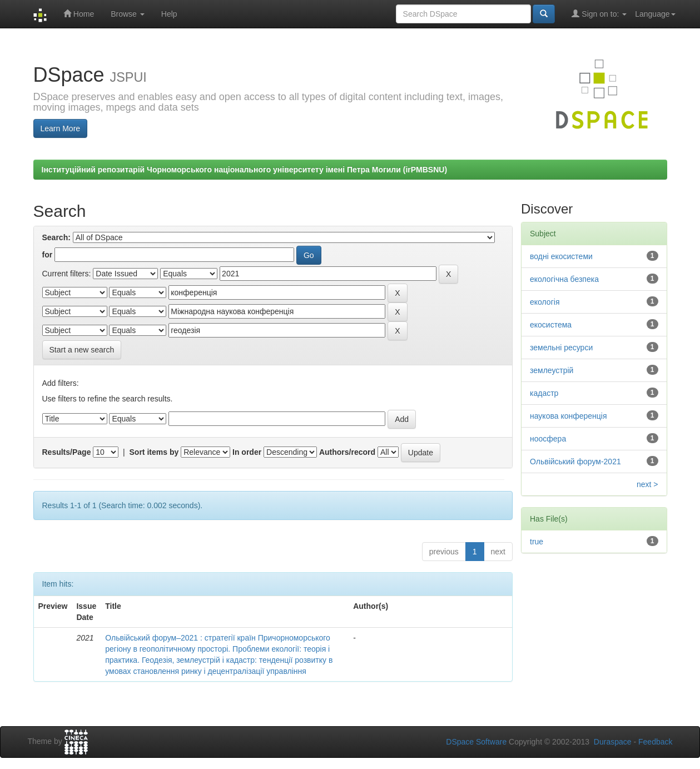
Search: (56, 237)
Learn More (61, 128)
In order (247, 452)
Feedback (655, 742)
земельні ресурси (561, 348)
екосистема (551, 325)
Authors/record (347, 452)
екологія (545, 302)
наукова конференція (569, 416)
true (537, 542)
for (48, 255)
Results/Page (67, 452)
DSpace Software (476, 742)
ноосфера (548, 439)
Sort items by (154, 452)
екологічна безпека (564, 279)
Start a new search (82, 350)
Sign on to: (599, 14)
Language (655, 14)
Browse (128, 14)
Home (79, 14)
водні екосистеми (561, 256)
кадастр (544, 393)
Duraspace (613, 742)
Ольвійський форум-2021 (575, 462)
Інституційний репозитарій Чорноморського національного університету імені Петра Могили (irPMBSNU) (245, 170)
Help (169, 14)
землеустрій (552, 370)
